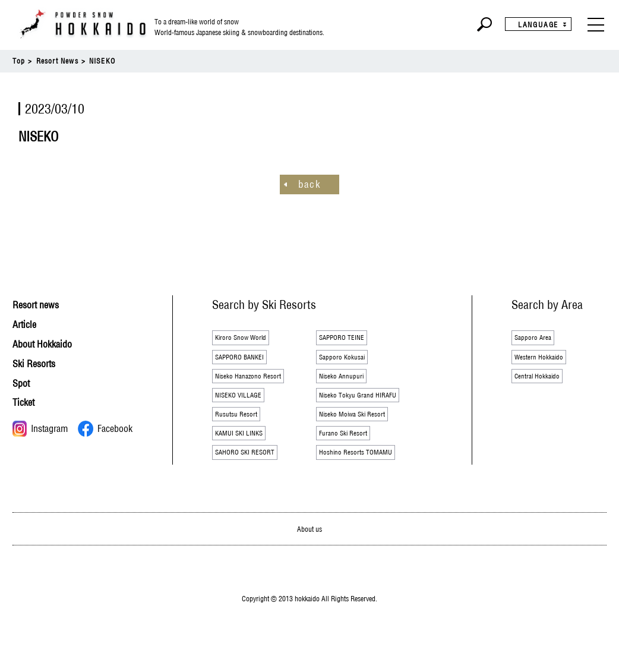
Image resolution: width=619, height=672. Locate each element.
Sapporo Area (538, 339)
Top (19, 61)
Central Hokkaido (543, 383)
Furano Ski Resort (349, 449)
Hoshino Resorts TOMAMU (365, 471)
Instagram (40, 428)
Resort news (42, 305)
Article (27, 324)
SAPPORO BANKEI (247, 361)
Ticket (26, 402)
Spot (23, 382)
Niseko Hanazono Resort (256, 383)
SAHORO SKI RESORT (254, 471)
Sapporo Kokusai (348, 361)
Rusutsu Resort (241, 427)
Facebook (105, 428)
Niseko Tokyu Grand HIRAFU (367, 405)
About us (310, 548)
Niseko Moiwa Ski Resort (361, 427)
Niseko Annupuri (347, 383)
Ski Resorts (40, 363)
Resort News (57, 61)
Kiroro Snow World (248, 339)
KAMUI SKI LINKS (247, 449)
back (309, 184)
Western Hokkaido (545, 361)
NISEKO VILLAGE (245, 405)
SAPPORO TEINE (348, 339)
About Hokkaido (50, 343)
